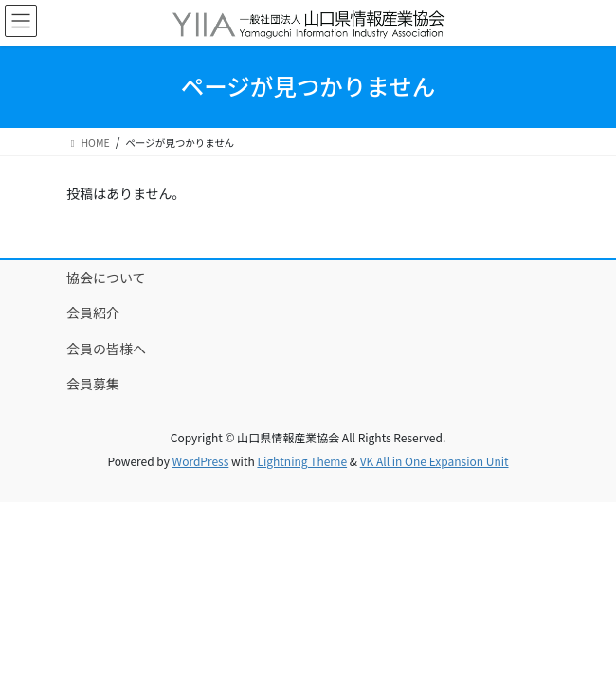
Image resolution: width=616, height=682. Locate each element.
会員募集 (93, 384)
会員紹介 (93, 313)
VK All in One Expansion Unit (435, 461)
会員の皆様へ (106, 349)
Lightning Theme (302, 461)
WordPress (201, 461)
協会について (106, 278)
